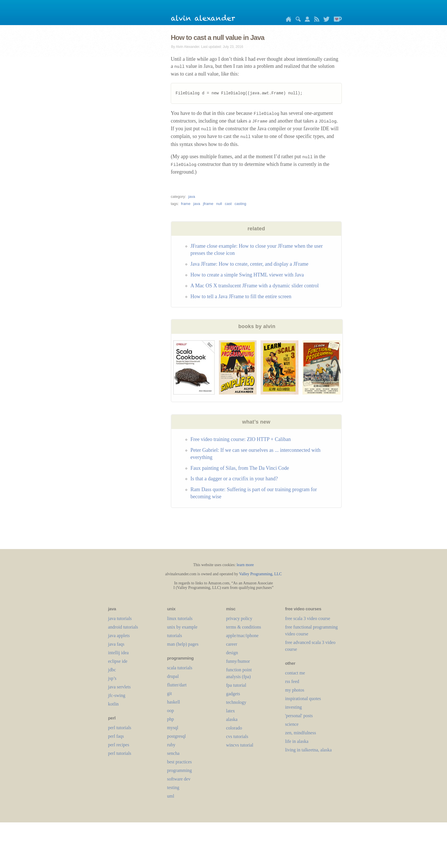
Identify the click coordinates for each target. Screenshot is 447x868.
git (169, 693)
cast (228, 204)
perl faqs (116, 736)
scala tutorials (180, 668)
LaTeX (230, 711)
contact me (295, 673)
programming (179, 770)
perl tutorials (120, 728)
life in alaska (297, 741)
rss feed (292, 681)
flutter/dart (177, 685)
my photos (295, 690)
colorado (234, 728)
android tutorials (123, 627)
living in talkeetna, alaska (308, 750)
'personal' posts (299, 716)
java (192, 197)
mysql (173, 728)
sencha (173, 753)
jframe (208, 204)
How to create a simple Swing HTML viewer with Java (247, 275)
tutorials (174, 636)
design (232, 653)
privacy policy (239, 618)
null (219, 204)
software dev (179, 779)
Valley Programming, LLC (261, 574)
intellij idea (118, 653)
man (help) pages (183, 644)
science (292, 724)
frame (186, 204)
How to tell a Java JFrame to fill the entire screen (241, 296)
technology (236, 702)
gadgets (233, 694)
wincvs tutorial (240, 745)
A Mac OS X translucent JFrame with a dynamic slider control (255, 286)
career (232, 644)
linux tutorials (180, 618)
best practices (179, 762)
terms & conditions (244, 627)
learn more (245, 565)
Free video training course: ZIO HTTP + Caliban (241, 439)
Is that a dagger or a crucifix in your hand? (234, 479)
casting (240, 204)
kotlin (113, 704)
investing (293, 707)
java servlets (119, 687)
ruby (171, 745)
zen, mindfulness (300, 733)
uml (171, 796)
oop (170, 711)
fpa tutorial (236, 685)
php (170, 719)
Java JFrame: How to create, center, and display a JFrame (249, 264)
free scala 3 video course (308, 618)
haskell (173, 702)
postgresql (176, 736)
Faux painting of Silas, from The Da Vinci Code (240, 468)
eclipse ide (118, 661)
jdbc (112, 670)
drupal (173, 676)
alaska (232, 719)
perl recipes (119, 745)
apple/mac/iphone (242, 636)
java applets (119, 636)
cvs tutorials (237, 736)
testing (173, 787)
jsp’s (112, 678)
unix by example (182, 627)
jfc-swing (117, 695)
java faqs (116, 644)
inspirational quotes (303, 699)
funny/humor (238, 661)
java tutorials (120, 618)
